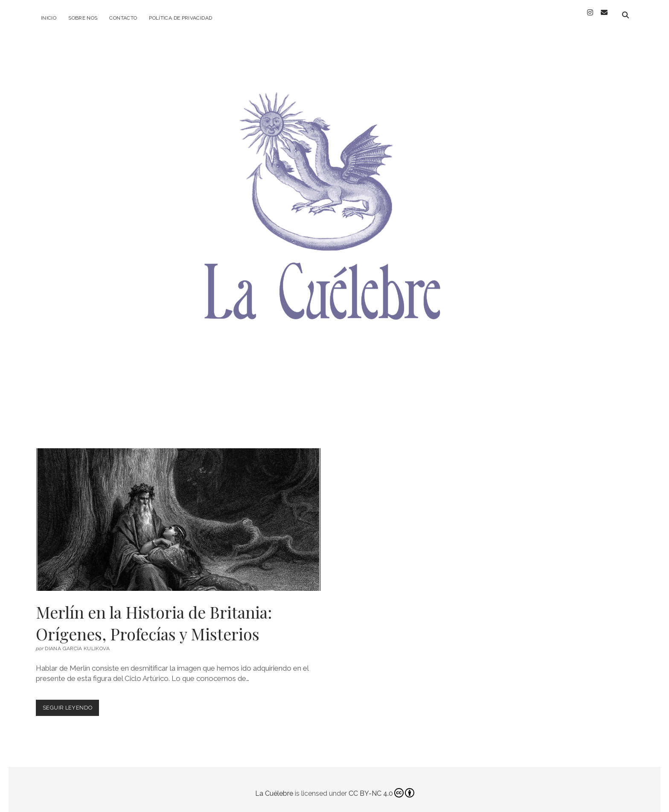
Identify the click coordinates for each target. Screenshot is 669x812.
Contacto (123, 18)
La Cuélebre (274, 786)
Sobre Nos (83, 18)
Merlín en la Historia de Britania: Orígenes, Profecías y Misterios (178, 513)
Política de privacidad (180, 18)
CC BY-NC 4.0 (381, 786)
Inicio (49, 18)
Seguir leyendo (71, 702)
